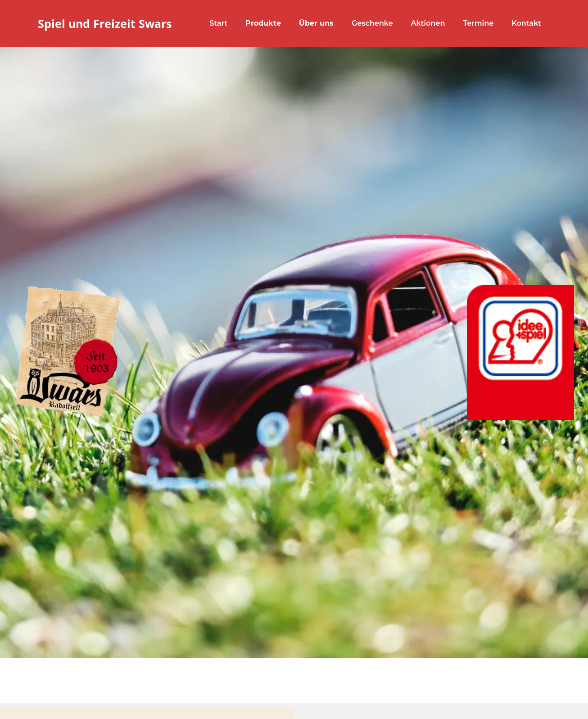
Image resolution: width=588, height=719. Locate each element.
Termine (478, 23)
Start (218, 23)
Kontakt (526, 23)
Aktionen (428, 23)
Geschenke (372, 23)
